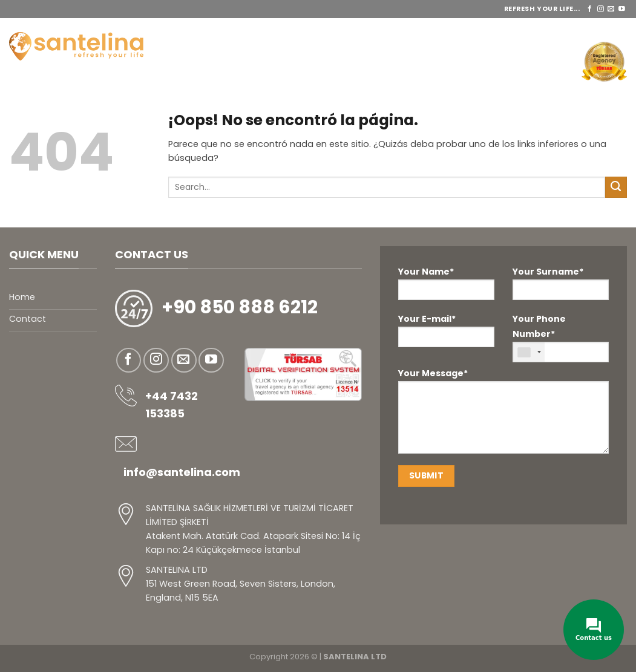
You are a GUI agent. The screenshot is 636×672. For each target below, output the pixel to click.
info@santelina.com (182, 472)
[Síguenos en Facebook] (590, 9)
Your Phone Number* (561, 338)
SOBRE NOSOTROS (265, 30)
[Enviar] (616, 188)
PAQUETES (422, 30)
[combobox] (529, 352)
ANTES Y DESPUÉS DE (506, 30)
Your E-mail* (446, 330)
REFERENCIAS (592, 30)
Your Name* (446, 283)
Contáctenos (537, 62)
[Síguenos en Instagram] (601, 9)
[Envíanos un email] (611, 9)
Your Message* (503, 415)
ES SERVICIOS (351, 30)
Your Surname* (561, 283)
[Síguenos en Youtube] (622, 9)
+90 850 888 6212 (240, 307)
